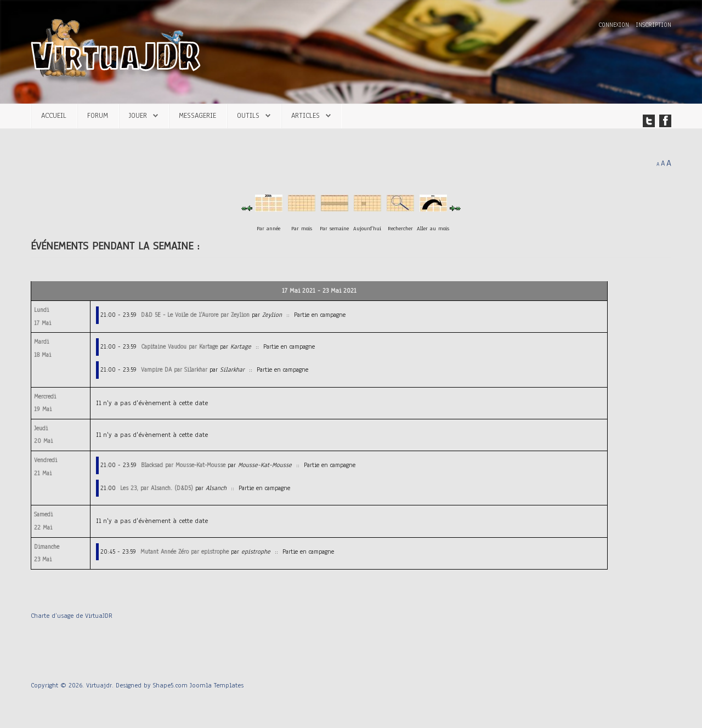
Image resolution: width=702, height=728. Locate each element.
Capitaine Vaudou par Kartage (179, 346)
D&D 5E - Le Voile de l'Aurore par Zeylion (195, 315)
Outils (248, 115)
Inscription (653, 25)
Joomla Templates (217, 685)
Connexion (615, 25)
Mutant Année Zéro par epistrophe (185, 551)
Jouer (138, 115)
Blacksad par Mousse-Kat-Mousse (183, 465)
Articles (305, 115)
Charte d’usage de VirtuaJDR (72, 616)
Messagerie (197, 115)
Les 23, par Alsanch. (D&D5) (157, 488)
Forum (98, 115)
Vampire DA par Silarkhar (174, 369)
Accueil (54, 115)
